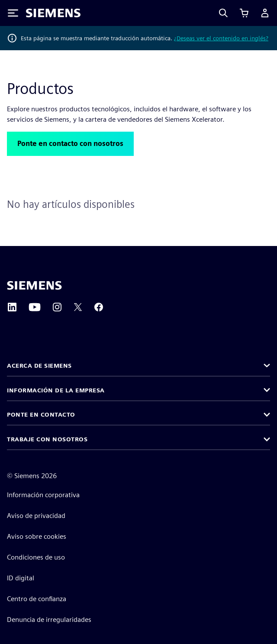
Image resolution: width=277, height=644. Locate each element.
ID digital (21, 578)
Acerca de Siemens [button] (39, 366)
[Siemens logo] (53, 13)
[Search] (223, 13)
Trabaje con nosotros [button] (47, 439)
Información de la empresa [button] (56, 390)
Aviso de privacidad (36, 516)
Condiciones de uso (36, 557)
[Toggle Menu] (13, 13)
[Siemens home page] (34, 285)
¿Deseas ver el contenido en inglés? (221, 38)
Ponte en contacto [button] (41, 414)
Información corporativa (43, 495)
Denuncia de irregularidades (49, 620)
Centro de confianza (37, 599)
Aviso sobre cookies (37, 536)
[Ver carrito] (244, 13)
